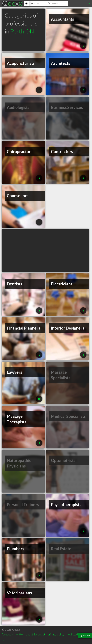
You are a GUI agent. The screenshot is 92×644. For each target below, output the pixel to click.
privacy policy (56, 634)
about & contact (36, 634)
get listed (72, 634)
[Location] (35, 4)
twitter (20, 634)
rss (4, 640)
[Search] (57, 4)
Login (87, 3)
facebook (7, 634)
